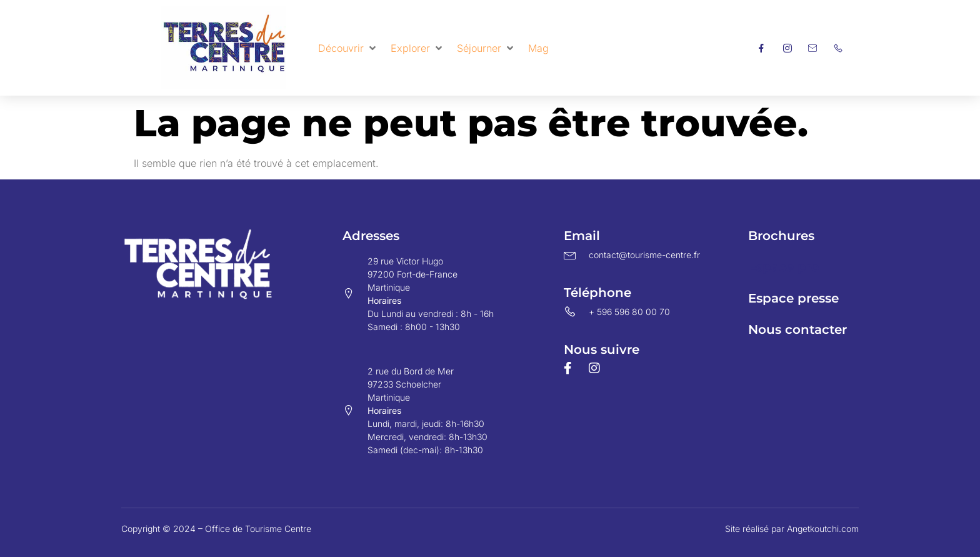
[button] (348, 48)
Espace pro (784, 267)
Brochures (781, 236)
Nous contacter (797, 329)
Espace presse (793, 298)
